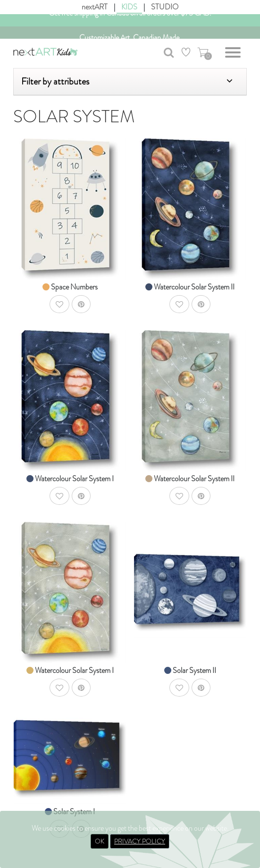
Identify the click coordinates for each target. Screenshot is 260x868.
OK (100, 841)
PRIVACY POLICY (140, 841)
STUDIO (165, 7)
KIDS (129, 7)
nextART (95, 7)
